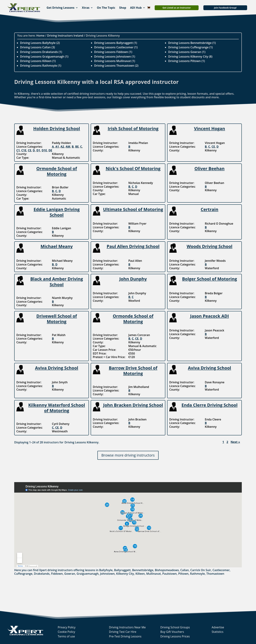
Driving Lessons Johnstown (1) (115, 57)
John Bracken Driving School (133, 405)
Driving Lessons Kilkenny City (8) (190, 57)
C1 (18, 150)
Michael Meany (57, 246)
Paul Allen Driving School (133, 246)
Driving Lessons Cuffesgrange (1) (190, 47)
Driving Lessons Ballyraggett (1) (116, 43)
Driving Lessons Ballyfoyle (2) (40, 43)
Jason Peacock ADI (210, 316)
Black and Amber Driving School (57, 281)
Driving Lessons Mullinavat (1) (115, 61)
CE (30, 150)
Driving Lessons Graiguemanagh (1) (44, 57)
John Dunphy (133, 279)
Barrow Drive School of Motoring (133, 371)
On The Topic (106, 8)
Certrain (210, 209)
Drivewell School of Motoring (57, 319)
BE (77, 147)
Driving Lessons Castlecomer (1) (116, 47)
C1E (24, 150)
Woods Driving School (210, 246)
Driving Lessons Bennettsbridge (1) (192, 43)
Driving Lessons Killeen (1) (38, 61)
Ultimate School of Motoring (133, 209)
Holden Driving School (57, 128)
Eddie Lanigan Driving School (57, 212)
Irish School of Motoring (133, 128)
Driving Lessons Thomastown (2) (116, 66)
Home (40, 36)
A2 (62, 147)
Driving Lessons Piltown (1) (186, 61)
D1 (38, 150)
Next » (235, 442)
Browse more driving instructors (128, 455)
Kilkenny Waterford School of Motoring (57, 408)
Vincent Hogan (210, 128)
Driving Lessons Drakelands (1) (41, 52)
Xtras (86, 8)
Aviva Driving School (57, 368)
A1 (57, 147)
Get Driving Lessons (61, 8)
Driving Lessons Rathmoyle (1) (41, 66)
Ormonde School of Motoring (57, 171)
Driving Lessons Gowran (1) (187, 52)
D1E (44, 150)
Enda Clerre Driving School (210, 405)
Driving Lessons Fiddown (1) (113, 52)
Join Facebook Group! (225, 8)
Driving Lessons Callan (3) (38, 47)
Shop (123, 8)
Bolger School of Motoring (210, 279)
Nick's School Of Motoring (133, 168)
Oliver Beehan (210, 168)
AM (68, 147)
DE (50, 150)
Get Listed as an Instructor (177, 8)
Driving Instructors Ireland (65, 36)
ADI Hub (136, 8)
